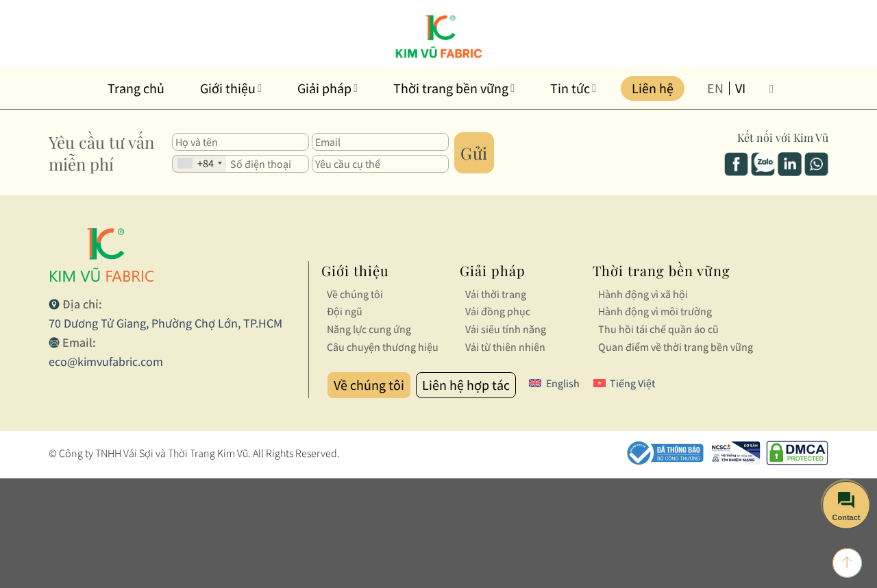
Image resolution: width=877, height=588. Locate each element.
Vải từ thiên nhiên (505, 347)
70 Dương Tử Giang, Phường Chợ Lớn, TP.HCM (165, 323)
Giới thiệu (231, 88)
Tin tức (573, 88)
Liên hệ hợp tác (466, 385)
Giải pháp (328, 88)
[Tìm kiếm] (775, 88)
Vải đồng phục (498, 311)
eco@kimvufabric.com (106, 362)
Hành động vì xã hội (643, 294)
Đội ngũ (345, 311)
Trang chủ (136, 88)
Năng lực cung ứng (369, 329)
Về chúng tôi (355, 294)
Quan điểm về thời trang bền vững (676, 347)
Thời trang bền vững (454, 88)
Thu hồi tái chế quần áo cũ (658, 329)
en (715, 88)
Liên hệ (653, 88)
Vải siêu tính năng (506, 329)
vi (740, 88)
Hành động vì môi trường (655, 311)
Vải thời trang (496, 294)
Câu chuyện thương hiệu (383, 347)
